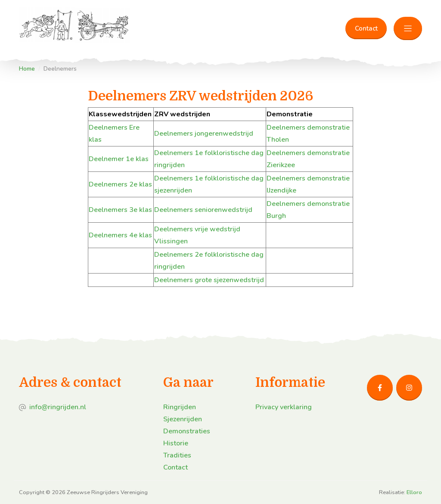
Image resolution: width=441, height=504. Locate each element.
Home (27, 69)
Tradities (177, 455)
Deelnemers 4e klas (120, 235)
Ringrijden (180, 407)
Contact (366, 28)
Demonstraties (187, 431)
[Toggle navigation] (408, 29)
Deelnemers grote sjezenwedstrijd (209, 280)
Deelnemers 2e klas (120, 184)
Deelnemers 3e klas (120, 210)
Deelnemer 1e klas (119, 159)
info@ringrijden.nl (58, 407)
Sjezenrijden (183, 419)
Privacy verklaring (284, 407)
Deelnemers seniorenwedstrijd (203, 210)
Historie (176, 443)
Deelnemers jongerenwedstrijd (204, 134)
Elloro (414, 492)
